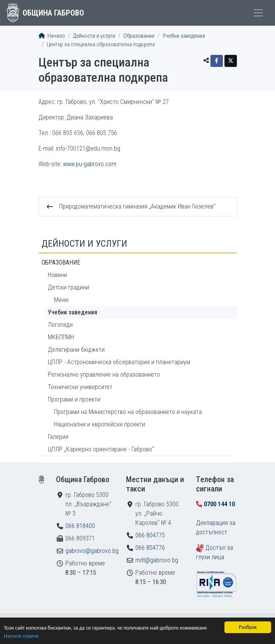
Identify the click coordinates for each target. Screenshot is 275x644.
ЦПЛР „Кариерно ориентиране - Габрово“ (101, 449)
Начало (52, 36)
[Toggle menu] (258, 13)
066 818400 (80, 526)
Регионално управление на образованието (104, 375)
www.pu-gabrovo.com (90, 164)
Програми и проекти (74, 399)
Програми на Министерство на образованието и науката (128, 412)
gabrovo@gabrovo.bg (92, 551)
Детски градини (68, 287)
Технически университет (80, 387)
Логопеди (60, 325)
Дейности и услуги (94, 36)
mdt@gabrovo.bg (157, 560)
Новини (57, 275)
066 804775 (150, 535)
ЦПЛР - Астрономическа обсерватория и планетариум (119, 362)
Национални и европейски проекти (100, 424)
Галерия (58, 437)
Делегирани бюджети (76, 350)
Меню (61, 300)
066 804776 (150, 548)
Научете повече (21, 636)
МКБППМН (61, 337)
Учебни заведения (184, 36)
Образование (139, 36)
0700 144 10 (219, 504)
